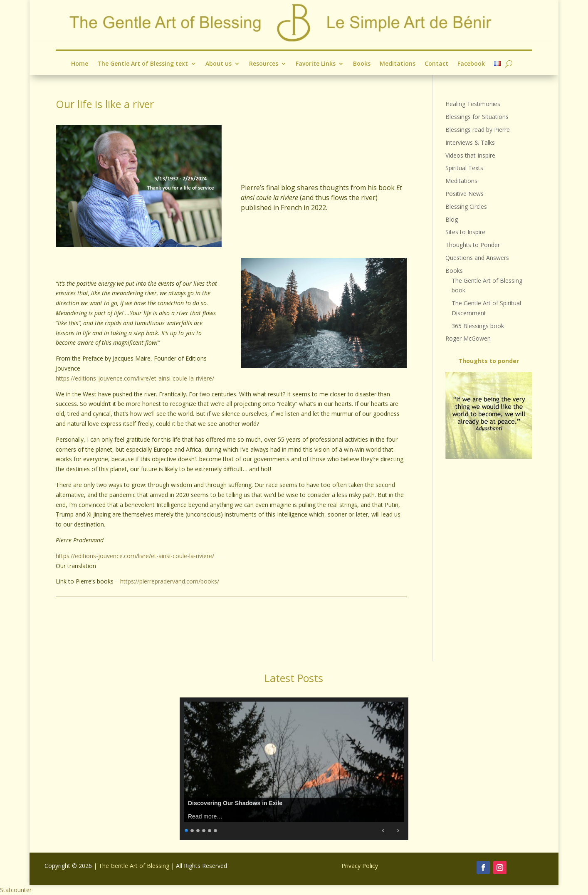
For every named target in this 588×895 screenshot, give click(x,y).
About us (219, 64)
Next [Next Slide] (398, 831)
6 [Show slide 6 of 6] (216, 829)
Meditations (398, 64)
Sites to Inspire (465, 232)
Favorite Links (316, 64)
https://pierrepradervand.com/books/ (170, 581)
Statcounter (16, 890)
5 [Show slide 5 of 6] (210, 829)
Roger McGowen (468, 338)
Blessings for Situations (477, 117)
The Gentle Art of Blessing (134, 866)
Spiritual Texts (464, 168)
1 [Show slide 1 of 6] (187, 829)
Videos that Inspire (470, 155)
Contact (436, 64)
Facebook (471, 64)
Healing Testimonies (473, 104)
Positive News (464, 194)
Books (362, 64)
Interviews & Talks (470, 142)
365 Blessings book (478, 326)
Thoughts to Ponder (473, 245)
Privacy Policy (360, 866)
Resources (264, 64)
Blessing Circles (466, 206)
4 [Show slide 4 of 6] (204, 829)
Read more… (205, 816)
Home (80, 64)
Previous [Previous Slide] (383, 831)
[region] (489, 415)
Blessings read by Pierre (478, 130)
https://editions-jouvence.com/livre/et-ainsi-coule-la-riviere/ (135, 378)
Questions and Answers (477, 258)
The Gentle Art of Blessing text (143, 64)
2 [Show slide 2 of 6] (193, 829)
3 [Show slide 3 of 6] (198, 829)
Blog (452, 219)
